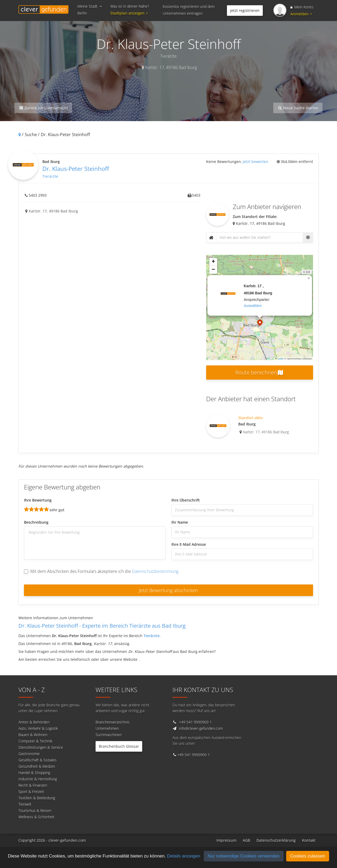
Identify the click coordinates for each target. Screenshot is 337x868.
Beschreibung (36, 522)
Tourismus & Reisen (35, 810)
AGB (246, 840)
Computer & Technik (35, 741)
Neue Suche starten (298, 108)
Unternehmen (107, 728)
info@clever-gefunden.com (201, 728)
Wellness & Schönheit (36, 817)
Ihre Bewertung (38, 500)
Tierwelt (25, 804)
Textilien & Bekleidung (37, 798)
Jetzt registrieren (245, 10)
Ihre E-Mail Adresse (189, 544)
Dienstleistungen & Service (41, 747)
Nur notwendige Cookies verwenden (244, 856)
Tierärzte (50, 176)
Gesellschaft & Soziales (38, 760)
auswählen (253, 306)
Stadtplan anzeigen (130, 13)
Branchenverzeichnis (113, 722)
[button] (260, 323)
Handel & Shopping (34, 773)
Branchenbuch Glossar (119, 746)
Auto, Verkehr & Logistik (38, 728)
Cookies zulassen (308, 856)
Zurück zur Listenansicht (43, 108)
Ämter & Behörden (34, 722)
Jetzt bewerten (256, 162)
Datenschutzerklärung (276, 840)
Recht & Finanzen (33, 785)
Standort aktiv (251, 418)
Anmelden (301, 14)
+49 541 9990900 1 (195, 722)
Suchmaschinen (109, 735)
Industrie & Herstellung (38, 779)
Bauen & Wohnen (33, 735)
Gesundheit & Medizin (37, 766)
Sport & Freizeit (31, 792)
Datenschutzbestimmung (155, 571)
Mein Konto (302, 7)
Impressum (226, 840)
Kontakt (309, 840)
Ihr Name (180, 522)
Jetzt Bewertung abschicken (168, 590)
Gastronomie (29, 754)
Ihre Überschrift (186, 500)
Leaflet (279, 359)
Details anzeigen (184, 856)
